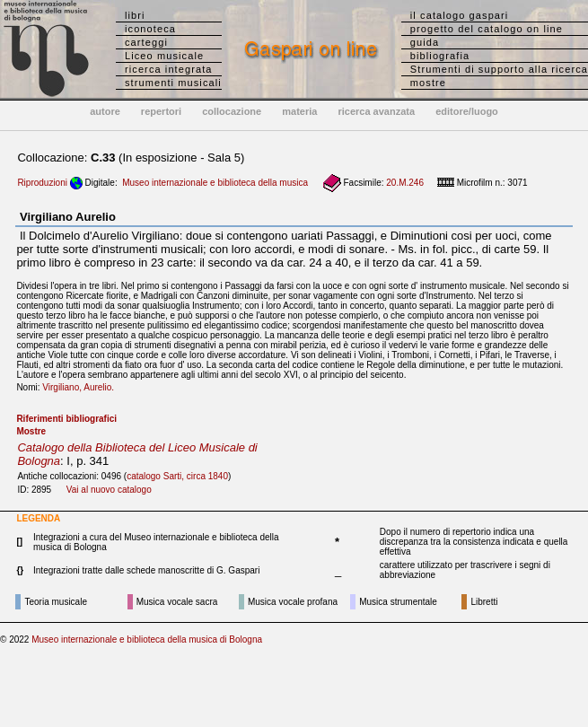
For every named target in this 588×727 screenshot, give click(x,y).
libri (135, 15)
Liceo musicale (164, 56)
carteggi (146, 42)
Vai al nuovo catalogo (109, 490)
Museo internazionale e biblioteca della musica (215, 183)
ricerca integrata (169, 69)
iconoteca (150, 29)
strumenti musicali (173, 83)
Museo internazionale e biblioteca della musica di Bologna (147, 639)
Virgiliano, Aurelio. (82, 387)
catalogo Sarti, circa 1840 (177, 476)
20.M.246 (405, 183)
